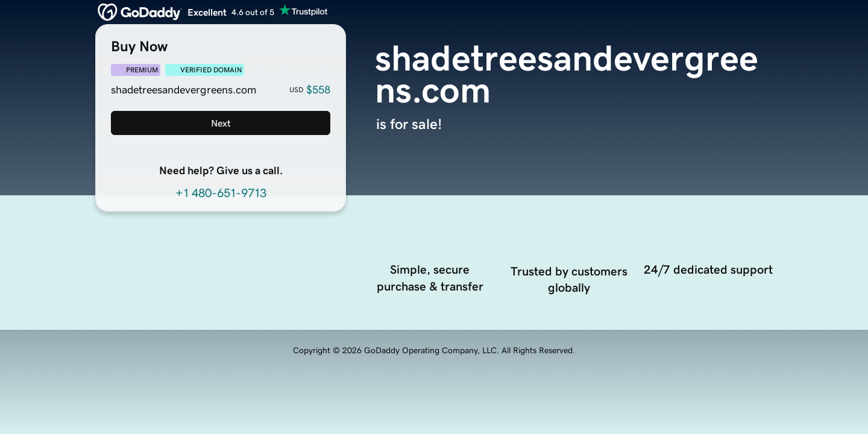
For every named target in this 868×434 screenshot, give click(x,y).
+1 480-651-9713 (221, 193)
